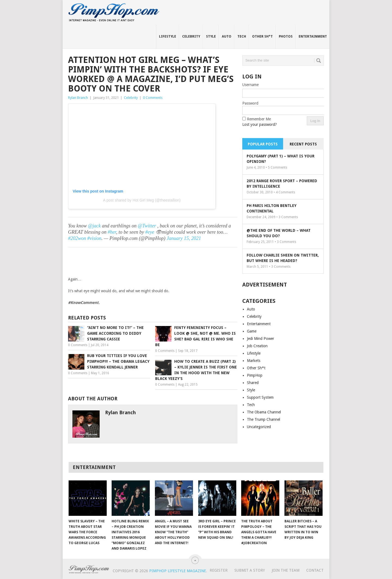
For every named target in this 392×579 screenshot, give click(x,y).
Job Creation (257, 346)
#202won (77, 238)
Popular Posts (263, 144)
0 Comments (153, 98)
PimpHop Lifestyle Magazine (178, 571)
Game (252, 331)
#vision (94, 238)
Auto (227, 36)
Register (219, 570)
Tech (242, 36)
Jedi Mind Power (261, 339)
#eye (150, 232)
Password (250, 103)
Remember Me (259, 119)
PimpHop (255, 375)
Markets (254, 361)
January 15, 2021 (184, 238)
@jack (94, 226)
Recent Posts (303, 144)
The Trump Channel (264, 419)
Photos (286, 36)
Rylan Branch (78, 98)
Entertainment (313, 36)
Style (211, 36)
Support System (260, 397)
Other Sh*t (262, 36)
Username (250, 85)
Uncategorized (259, 427)
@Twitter (147, 226)
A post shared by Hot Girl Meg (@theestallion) (142, 200)
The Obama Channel (264, 412)
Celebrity (191, 36)
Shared (253, 383)
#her (112, 232)
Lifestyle (168, 36)
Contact (315, 570)
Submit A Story (250, 570)
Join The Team (286, 570)
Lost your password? (260, 124)
